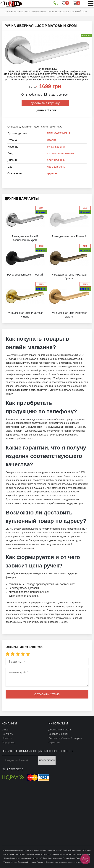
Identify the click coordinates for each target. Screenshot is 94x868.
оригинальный (56, 160)
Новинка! (41, 212)
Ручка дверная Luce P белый (69, 236)
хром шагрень (56, 167)
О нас (5, 729)
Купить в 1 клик (45, 110)
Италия (52, 140)
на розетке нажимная (61, 153)
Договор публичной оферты (65, 738)
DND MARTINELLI (58, 133)
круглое (52, 173)
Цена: (33, 87)
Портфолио (9, 742)
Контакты (8, 734)
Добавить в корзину (45, 103)
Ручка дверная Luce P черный (25, 275)
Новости (7, 738)
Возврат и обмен (59, 734)
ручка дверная (56, 147)
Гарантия (54, 742)
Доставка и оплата (60, 729)
